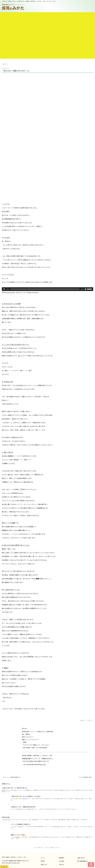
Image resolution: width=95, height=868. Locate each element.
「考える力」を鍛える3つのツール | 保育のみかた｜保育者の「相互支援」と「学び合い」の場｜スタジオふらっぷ (28, 1)
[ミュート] (86, 289)
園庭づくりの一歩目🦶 (18, 835)
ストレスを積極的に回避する (20, 824)
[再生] (4, 289)
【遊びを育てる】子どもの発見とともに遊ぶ (26, 796)
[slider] (45, 289)
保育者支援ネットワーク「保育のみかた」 (38, 758)
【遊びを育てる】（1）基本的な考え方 (15, 788)
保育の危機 (6, 817)
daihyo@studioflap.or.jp (36, 764)
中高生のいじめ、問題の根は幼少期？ (23, 807)
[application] (47, 289)
